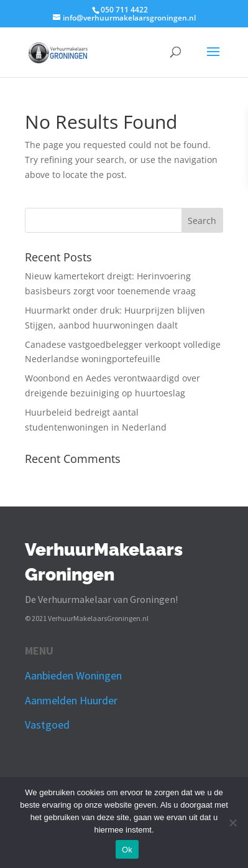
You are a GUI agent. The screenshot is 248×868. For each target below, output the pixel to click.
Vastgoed (47, 725)
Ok (127, 850)
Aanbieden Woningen (73, 675)
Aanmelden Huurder (71, 700)
